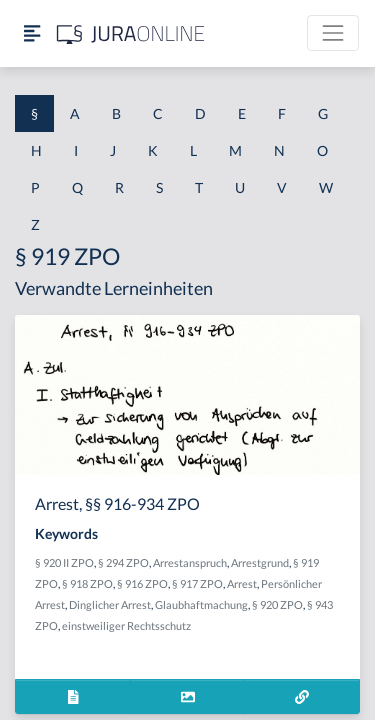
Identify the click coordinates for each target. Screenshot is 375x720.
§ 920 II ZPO (64, 562)
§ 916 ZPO (142, 583)
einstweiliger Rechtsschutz (126, 625)
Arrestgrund (260, 562)
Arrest (242, 583)
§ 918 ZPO (87, 583)
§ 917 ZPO (197, 583)
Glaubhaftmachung (201, 604)
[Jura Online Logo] (131, 33)
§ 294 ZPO (123, 562)
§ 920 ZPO (277, 604)
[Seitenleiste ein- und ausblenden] (32, 33)
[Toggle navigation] (333, 33)
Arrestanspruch (190, 562)
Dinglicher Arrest (110, 604)
